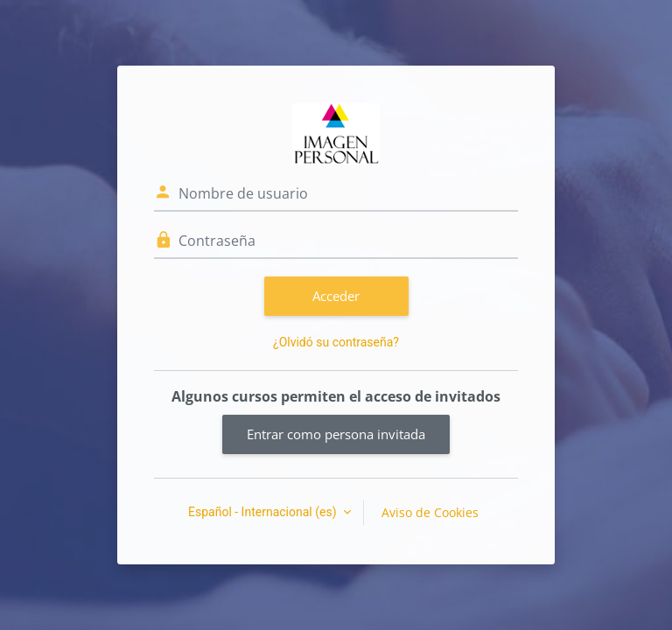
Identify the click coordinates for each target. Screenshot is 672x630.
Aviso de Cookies (430, 512)
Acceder (336, 296)
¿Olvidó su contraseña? (336, 342)
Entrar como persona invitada (336, 434)
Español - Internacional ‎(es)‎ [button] (264, 512)
